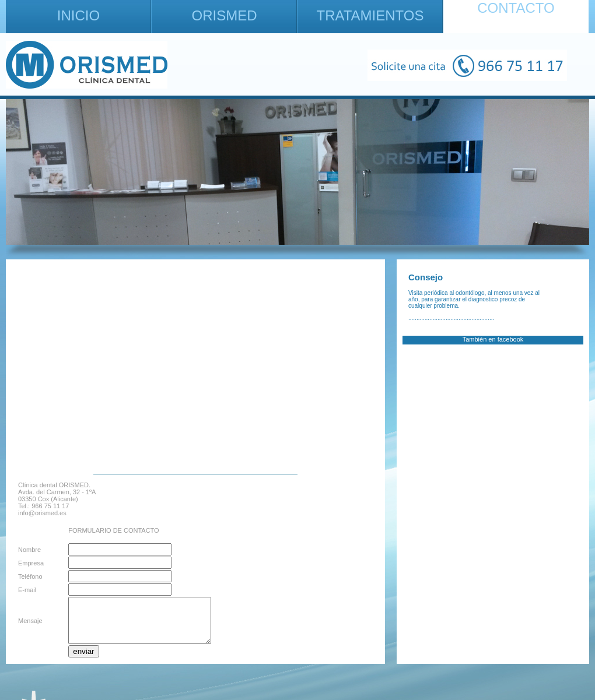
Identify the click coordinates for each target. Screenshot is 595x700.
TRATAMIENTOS (370, 15)
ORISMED (224, 15)
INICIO (78, 15)
